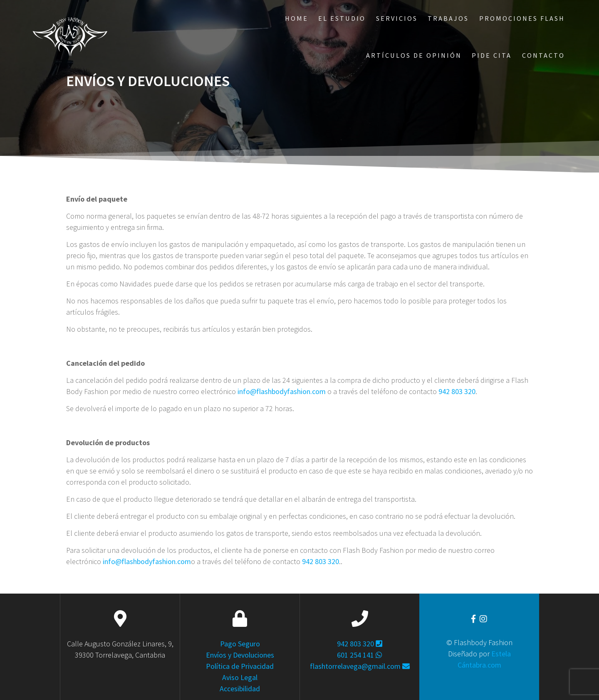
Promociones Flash (522, 18)
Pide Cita (492, 55)
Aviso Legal (240, 677)
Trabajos (448, 18)
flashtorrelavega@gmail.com (360, 666)
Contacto (543, 55)
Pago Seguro (240, 644)
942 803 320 (457, 391)
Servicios (397, 18)
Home (297, 18)
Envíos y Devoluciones (240, 655)
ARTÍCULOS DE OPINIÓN (414, 55)
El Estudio (342, 18)
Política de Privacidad (240, 666)
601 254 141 (360, 655)
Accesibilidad (240, 689)
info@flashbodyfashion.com (282, 391)
